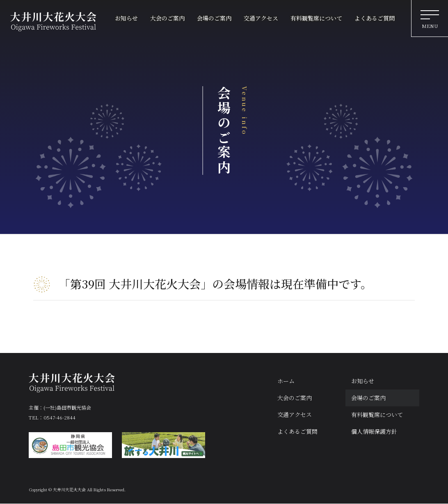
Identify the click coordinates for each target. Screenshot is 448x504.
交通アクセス (295, 415)
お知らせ (363, 381)
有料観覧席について (377, 415)
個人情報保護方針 (374, 432)
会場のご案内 (368, 398)
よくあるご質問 (297, 432)
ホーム (286, 381)
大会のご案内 (295, 398)
